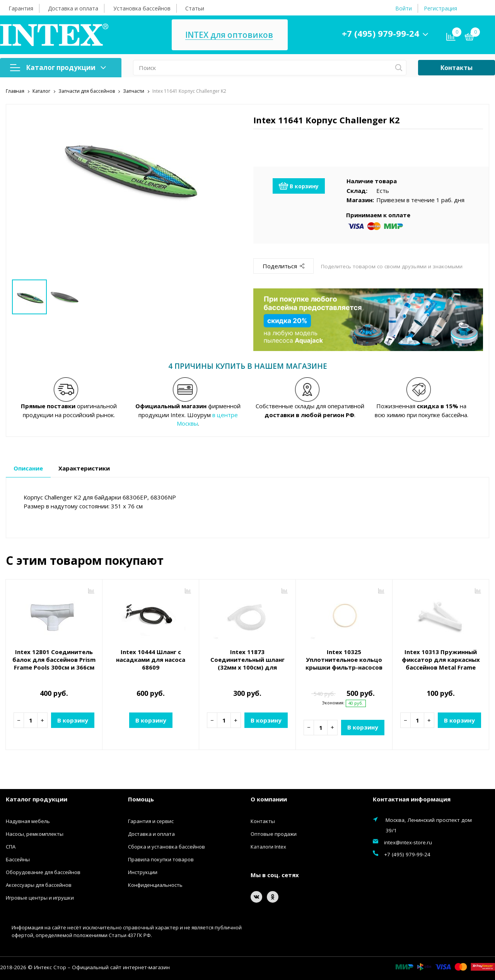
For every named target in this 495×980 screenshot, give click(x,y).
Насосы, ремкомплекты (35, 834)
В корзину (299, 186)
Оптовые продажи (274, 834)
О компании (269, 799)
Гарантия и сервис (151, 821)
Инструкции (143, 872)
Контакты (457, 68)
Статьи (195, 8)
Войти (404, 8)
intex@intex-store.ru (408, 842)
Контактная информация (412, 799)
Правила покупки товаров (161, 859)
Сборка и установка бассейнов (166, 847)
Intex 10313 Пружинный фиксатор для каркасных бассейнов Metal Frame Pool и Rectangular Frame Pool (441, 667)
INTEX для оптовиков (229, 35)
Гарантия (21, 8)
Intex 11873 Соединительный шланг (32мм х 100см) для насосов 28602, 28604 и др (247, 663)
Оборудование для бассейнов (43, 872)
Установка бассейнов (142, 8)
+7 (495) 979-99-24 (381, 33)
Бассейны (18, 859)
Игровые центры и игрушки (40, 898)
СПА (11, 847)
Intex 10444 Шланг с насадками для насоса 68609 (151, 660)
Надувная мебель (28, 821)
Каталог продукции (58, 67)
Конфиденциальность (155, 885)
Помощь (141, 799)
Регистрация (440, 8)
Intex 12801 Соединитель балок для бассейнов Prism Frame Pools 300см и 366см (54, 660)
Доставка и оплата (73, 8)
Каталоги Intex (268, 847)
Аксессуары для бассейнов (39, 885)
